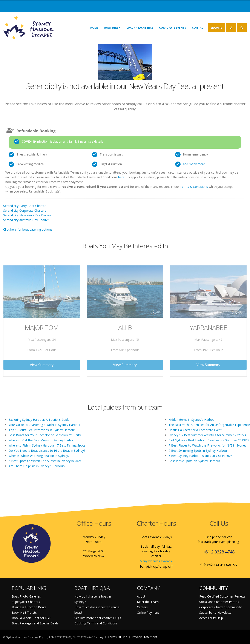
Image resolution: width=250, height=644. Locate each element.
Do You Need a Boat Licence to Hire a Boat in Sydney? (47, 451)
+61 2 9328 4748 (219, 552)
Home (94, 28)
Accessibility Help (211, 618)
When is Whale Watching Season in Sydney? (39, 456)
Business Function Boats (29, 607)
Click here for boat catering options (28, 229)
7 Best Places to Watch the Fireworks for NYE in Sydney (207, 445)
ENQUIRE (216, 28)
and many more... (195, 164)
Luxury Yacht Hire (140, 28)
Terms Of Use (117, 637)
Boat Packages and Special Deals (35, 623)
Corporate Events (173, 28)
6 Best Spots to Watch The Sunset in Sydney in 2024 (45, 461)
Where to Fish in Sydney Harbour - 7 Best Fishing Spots (47, 445)
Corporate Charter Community (220, 607)
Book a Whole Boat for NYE (31, 618)
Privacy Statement (144, 637)
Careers (142, 607)
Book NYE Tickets (24, 612)
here (121, 177)
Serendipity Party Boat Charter (24, 206)
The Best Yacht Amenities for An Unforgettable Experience (209, 425)
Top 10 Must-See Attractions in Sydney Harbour (42, 430)
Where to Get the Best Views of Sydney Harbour (42, 440)
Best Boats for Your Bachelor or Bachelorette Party (45, 435)
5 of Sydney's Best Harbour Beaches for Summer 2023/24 (209, 440)
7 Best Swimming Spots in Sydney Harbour (198, 451)
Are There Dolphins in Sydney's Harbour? (37, 466)
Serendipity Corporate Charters (25, 210)
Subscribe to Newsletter (216, 612)
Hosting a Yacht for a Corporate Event (195, 430)
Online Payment (148, 612)
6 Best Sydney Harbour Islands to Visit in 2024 (200, 456)
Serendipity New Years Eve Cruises (27, 215)
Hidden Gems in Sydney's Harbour (192, 420)
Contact (198, 28)
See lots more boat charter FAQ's (98, 618)
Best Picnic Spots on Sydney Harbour (194, 461)
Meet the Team (148, 602)
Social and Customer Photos (219, 602)
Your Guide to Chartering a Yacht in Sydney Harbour (44, 425)
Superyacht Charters (26, 602)
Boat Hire (112, 28)
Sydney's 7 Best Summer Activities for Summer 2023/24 (207, 435)
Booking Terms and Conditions (96, 623)
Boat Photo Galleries (26, 596)
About (141, 596)
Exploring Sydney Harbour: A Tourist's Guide (39, 420)
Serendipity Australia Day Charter (26, 220)
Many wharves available (156, 561)
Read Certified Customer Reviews (222, 596)
